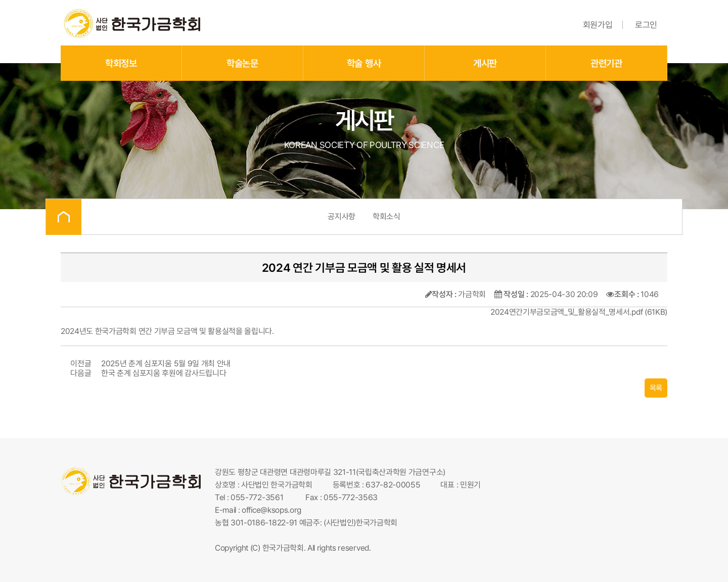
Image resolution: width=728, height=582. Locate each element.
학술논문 (242, 63)
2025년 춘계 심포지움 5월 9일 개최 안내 (166, 363)
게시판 (485, 63)
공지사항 (342, 216)
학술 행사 (364, 63)
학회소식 (386, 216)
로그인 (646, 25)
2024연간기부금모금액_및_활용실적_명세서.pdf (566, 312)
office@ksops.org (271, 510)
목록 (656, 388)
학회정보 (121, 63)
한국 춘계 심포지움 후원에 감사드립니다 (164, 373)
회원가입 (598, 25)
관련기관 (606, 63)
